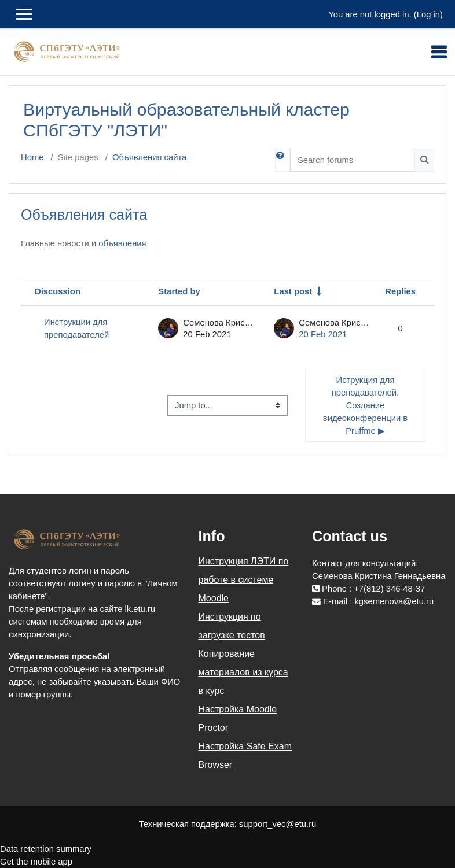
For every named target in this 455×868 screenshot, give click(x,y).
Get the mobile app (36, 862)
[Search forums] (353, 160)
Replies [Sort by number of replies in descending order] (400, 291)
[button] (282, 160)
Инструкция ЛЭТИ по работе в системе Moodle (244, 580)
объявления (122, 243)
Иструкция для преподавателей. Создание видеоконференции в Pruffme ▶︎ (366, 406)
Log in (428, 14)
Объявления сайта (149, 157)
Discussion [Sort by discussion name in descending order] (58, 291)
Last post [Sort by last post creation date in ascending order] (293, 291)
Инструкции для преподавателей (76, 328)
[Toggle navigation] (439, 52)
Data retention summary (46, 849)
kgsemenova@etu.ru (394, 601)
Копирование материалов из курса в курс (243, 672)
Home (32, 157)
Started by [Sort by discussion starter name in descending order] (179, 291)
